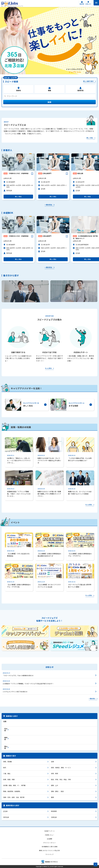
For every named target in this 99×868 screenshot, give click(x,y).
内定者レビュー (49, 835)
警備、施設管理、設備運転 (12, 791)
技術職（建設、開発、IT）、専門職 (14, 785)
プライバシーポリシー (49, 843)
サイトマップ (49, 854)
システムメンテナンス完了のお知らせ (15, 692)
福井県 (6, 738)
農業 (52, 797)
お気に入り (88, 4)
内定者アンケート (49, 831)
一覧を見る (48, 205)
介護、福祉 (7, 773)
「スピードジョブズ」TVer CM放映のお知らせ (18, 675)
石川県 (6, 730)
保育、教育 (55, 773)
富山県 (6, 747)
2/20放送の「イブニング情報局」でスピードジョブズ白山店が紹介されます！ (28, 684)
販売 (5, 768)
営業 (52, 762)
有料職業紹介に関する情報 (49, 847)
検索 (49, 102)
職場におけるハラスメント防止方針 (49, 850)
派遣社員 (54, 817)
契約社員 (6, 817)
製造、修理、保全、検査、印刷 (61, 779)
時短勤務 (54, 811)
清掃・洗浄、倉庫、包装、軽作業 (14, 797)
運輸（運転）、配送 (57, 791)
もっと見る (48, 368)
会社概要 (49, 839)
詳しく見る (90, 138)
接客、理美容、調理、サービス (61, 768)
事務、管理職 (7, 762)
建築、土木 (55, 785)
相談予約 (82, 4)
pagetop (95, 864)
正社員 (5, 811)
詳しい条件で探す (88, 81)
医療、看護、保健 (9, 779)
